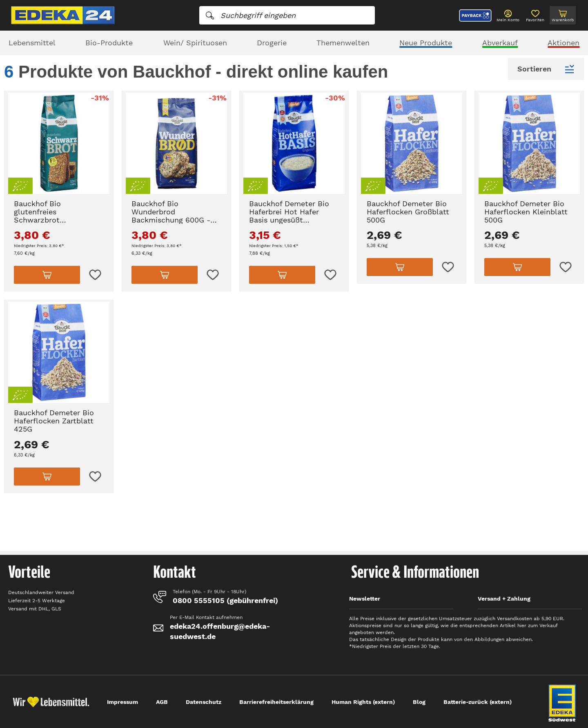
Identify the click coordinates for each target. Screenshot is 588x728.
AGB (162, 702)
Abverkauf (500, 43)
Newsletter (365, 599)
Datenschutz (204, 702)
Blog (419, 702)
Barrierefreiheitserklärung (276, 702)
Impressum (122, 702)
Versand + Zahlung (504, 599)
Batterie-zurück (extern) (478, 702)
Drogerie (272, 43)
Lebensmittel (32, 43)
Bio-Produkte (109, 43)
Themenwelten (343, 43)
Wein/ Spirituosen (195, 43)
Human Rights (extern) (363, 702)
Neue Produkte (426, 43)
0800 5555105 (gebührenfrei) (225, 600)
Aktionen (563, 43)
